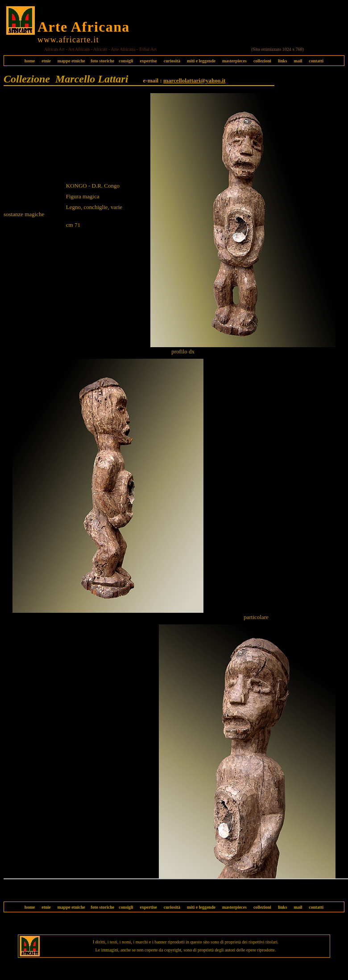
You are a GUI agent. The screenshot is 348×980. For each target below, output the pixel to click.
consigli (126, 61)
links (283, 61)
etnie (44, 61)
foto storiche (102, 61)
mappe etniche (71, 61)
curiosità (172, 61)
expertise (148, 61)
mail (298, 61)
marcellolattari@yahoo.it (194, 80)
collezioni (262, 61)
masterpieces (234, 61)
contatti (316, 61)
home (30, 61)
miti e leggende (201, 61)
